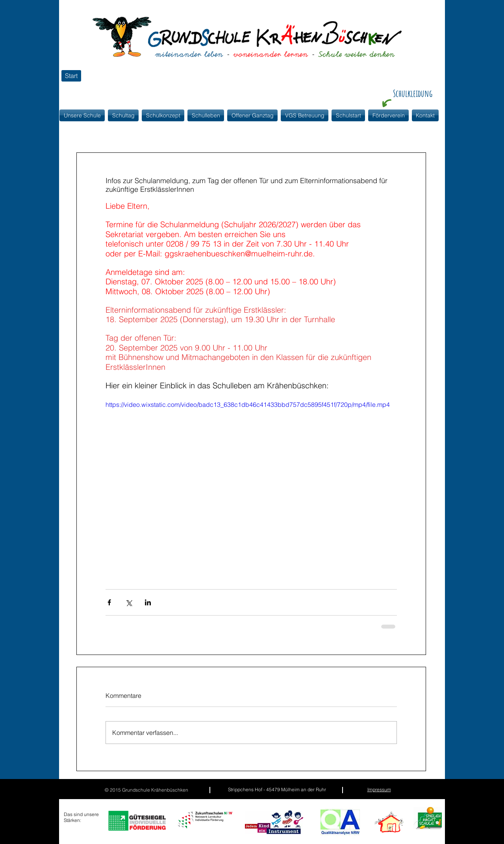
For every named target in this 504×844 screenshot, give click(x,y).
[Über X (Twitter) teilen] (129, 602)
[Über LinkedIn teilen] (148, 602)
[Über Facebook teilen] (109, 602)
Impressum (379, 789)
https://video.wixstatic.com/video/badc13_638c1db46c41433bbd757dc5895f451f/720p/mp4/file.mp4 (248, 404)
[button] (163, 115)
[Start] (71, 76)
